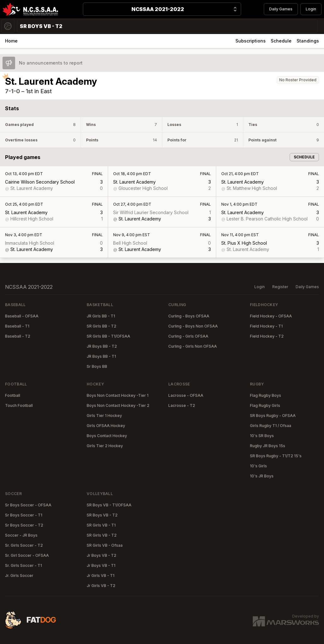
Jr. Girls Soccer (19, 576)
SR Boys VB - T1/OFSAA (109, 505)
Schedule (281, 41)
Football (13, 395)
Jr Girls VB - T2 (101, 586)
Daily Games (281, 9)
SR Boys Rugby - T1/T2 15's (276, 456)
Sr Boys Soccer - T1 (24, 515)
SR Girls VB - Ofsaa (105, 545)
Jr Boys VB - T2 (101, 555)
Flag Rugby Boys (266, 395)
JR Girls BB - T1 (101, 316)
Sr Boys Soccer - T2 (24, 525)
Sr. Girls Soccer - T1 (23, 565)
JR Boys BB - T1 (101, 356)
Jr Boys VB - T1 (101, 565)
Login (311, 9)
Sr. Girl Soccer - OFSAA (27, 555)
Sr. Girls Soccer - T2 (24, 545)
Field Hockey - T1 (266, 326)
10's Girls (258, 466)
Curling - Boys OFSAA (189, 316)
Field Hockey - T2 (267, 336)
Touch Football (19, 405)
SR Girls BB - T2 (101, 326)
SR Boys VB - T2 (102, 515)
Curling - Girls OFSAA (188, 336)
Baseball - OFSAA (22, 316)
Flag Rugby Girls (265, 405)
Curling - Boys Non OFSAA (193, 326)
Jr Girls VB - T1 (101, 576)
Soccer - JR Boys (21, 535)
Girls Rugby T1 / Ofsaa (271, 426)
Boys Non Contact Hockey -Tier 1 (118, 395)
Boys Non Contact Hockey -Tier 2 (118, 405)
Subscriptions (251, 41)
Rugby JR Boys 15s (268, 446)
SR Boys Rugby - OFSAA (273, 416)
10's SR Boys (262, 436)
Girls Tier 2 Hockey (105, 446)
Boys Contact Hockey (107, 436)
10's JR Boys (262, 476)
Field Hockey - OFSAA (271, 316)
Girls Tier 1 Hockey (104, 416)
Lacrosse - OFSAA (186, 395)
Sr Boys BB (97, 366)
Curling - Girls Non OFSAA (193, 346)
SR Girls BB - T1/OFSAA (108, 336)
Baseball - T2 (18, 336)
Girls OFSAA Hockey (106, 426)
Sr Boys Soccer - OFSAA (28, 505)
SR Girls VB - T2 (102, 535)
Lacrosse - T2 (182, 405)
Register (280, 287)
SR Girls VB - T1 (101, 525)
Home (11, 41)
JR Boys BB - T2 (102, 346)
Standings (308, 41)
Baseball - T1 (17, 326)
